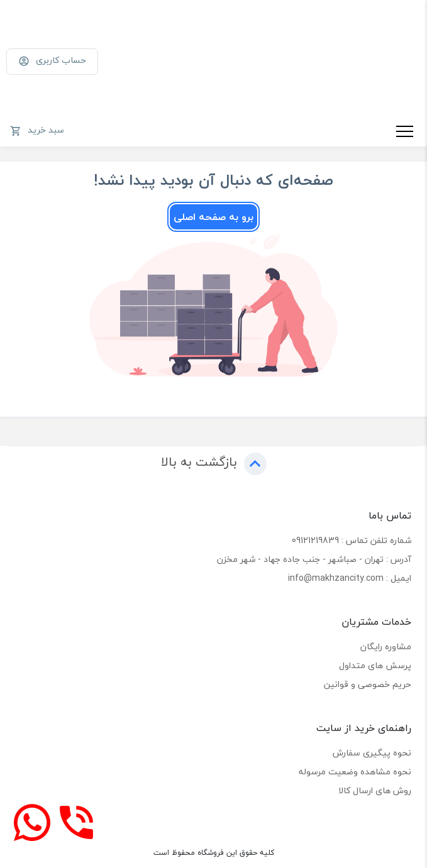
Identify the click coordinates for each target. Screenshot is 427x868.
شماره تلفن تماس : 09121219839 (352, 540)
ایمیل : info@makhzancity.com (350, 578)
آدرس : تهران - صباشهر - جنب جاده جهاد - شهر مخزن (314, 559)
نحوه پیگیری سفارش (372, 753)
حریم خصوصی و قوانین (368, 684)
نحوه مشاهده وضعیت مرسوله (355, 772)
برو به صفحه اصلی (213, 217)
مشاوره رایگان (386, 646)
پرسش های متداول (375, 665)
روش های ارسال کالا (375, 790)
